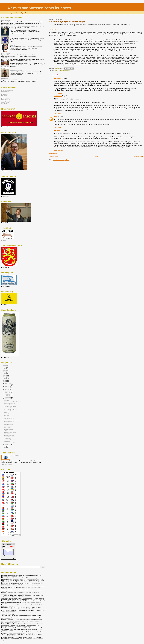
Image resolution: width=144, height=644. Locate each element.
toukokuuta (8, 394)
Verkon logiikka (8, 426)
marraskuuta (8, 385)
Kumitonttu (58, 96)
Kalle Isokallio (5, 94)
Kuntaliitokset (7, 408)
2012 (5, 380)
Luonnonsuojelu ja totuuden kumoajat (13, 443)
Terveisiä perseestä (9, 435)
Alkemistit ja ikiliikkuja (9, 403)
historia (57, 70)
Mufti (5, 423)
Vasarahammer (5, 100)
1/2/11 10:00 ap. (58, 93)
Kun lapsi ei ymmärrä (9, 422)
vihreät (69, 70)
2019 (5, 369)
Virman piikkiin (8, 411)
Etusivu (96, 156)
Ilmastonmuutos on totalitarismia (12, 420)
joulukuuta (7, 383)
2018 (5, 370)
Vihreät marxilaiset (9, 429)
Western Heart (5, 102)
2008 (5, 448)
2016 (5, 374)
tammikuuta (8, 444)
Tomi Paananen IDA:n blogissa (35, 599)
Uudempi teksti (54, 156)
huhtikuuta (7, 396)
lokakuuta (7, 386)
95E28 (6, 431)
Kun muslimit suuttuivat (10, 437)
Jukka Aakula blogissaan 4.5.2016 (11, 576)
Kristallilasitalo (8, 438)
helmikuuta (8, 399)
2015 (5, 375)
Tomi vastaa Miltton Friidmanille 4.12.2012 (22, 609)
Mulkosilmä (7, 434)
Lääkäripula (5, 78)
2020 (5, 367)
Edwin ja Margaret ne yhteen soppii (19, 29)
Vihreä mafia (7, 405)
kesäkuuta (7, 393)
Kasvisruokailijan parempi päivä (12, 440)
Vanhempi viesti (138, 156)
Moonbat (4, 97)
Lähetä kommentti (54, 153)
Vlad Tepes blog (6, 101)
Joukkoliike (4, 58)
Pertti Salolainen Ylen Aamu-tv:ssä (19, 597)
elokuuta (7, 389)
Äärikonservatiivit (6, 53)
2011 (5, 382)
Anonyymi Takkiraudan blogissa (10, 636)
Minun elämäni (8, 414)
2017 (5, 372)
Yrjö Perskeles (5, 104)
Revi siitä (6, 415)
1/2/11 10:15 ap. (58, 114)
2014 (5, 377)
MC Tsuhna (4, 96)
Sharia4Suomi (14, 45)
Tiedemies (52, 29)
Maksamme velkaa (9, 425)
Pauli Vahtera (5, 98)
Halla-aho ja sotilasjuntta (8, 24)
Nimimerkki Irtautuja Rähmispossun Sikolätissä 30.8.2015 (28, 579)
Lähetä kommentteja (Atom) (61, 160)
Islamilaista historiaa (9, 418)
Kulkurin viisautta (8, 417)
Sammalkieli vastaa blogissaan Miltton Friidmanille (19, 633)
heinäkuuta (8, 391)
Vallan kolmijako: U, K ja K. (11, 432)
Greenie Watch (5, 92)
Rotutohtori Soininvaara (10, 406)
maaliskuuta (8, 397)
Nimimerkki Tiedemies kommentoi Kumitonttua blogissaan (17, 626)
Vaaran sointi (7, 441)
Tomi (56, 116)
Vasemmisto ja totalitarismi (11, 409)
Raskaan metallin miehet (16, 37)
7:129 (11, 62)
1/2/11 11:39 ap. (58, 150)
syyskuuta (7, 388)
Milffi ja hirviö (7, 428)
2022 (5, 365)
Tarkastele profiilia (6, 464)
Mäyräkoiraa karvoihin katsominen (12, 402)
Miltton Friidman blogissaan (21, 594)
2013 (5, 379)
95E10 (6, 412)
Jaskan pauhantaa (6, 93)
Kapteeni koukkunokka (16, 70)
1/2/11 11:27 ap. (58, 128)
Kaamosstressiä (6, 20)
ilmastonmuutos (63, 70)
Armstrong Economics (7, 90)
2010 (5, 446)
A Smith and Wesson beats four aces (39, 8)
